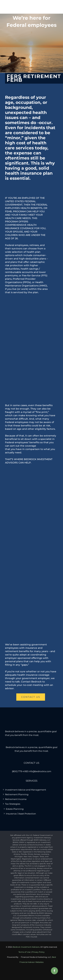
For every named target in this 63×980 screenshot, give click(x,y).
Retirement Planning (17, 794)
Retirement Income (16, 799)
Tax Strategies (13, 804)
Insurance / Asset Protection (21, 814)
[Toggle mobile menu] (55, 6)
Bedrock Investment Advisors (26, 947)
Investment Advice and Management (26, 790)
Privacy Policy (38, 952)
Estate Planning (15, 809)
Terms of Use (24, 952)
